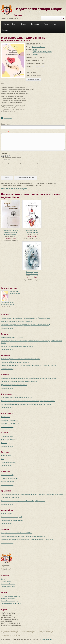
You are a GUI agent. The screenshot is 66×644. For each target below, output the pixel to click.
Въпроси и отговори (8, 586)
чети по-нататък (7, 328)
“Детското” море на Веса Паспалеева (14, 385)
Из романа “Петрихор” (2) (10, 423)
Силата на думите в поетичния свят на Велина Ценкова (21, 359)
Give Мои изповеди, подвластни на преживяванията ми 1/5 (2, 156)
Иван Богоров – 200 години (10, 498)
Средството (6, 417)
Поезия (35, 50)
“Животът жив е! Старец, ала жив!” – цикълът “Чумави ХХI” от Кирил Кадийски (29, 365)
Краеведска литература (9, 601)
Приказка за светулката (9, 478)
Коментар (5, 132)
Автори (46, 24)
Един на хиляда (6, 514)
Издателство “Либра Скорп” (39, 9)
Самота (4, 443)
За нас (54, 24)
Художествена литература (42, 52)
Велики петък (6, 456)
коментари (8, 118)
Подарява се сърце (8, 436)
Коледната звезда (7, 475)
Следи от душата (32, 272)
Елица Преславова (32, 232)
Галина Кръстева (32, 274)
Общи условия (6, 581)
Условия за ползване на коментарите (14, 189)
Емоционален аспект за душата (12, 520)
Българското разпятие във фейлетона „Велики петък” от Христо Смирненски (28, 378)
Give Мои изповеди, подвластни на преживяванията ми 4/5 (8, 156)
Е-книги (24, 24)
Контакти (6, 30)
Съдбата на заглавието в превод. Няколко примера (19, 381)
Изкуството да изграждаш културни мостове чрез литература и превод (26, 404)
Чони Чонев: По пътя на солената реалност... (17, 397)
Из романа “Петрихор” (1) (10, 420)
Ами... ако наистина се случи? (11, 517)
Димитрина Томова (38, 47)
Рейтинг (4, 154)
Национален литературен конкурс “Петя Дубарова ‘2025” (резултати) (25, 325)
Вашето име (5, 124)
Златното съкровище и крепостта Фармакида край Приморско (23, 501)
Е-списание (35, 24)
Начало (6, 24)
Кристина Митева (11, 234)
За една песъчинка (7, 482)
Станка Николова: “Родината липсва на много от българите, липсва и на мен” (28, 401)
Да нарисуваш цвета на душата (12, 337)
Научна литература (8, 598)
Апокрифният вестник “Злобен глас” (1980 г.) (17, 533)
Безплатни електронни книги (11, 603)
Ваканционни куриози (8, 462)
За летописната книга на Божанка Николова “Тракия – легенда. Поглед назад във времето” (33, 494)
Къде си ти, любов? (8, 440)
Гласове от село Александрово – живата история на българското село (26, 318)
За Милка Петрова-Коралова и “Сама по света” (17, 346)
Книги (14, 24)
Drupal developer (46, 639)
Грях (3, 459)
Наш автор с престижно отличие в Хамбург (16, 321)
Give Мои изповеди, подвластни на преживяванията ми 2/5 (4, 156)
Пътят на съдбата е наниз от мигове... (15, 362)
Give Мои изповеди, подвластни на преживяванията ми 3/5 (6, 156)
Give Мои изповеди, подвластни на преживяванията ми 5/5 (10, 156)
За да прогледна (32, 230)
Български (34, 55)
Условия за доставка (8, 584)
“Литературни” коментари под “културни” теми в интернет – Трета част (27, 540)
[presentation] (19, 168)
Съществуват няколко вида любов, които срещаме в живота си (23, 536)
